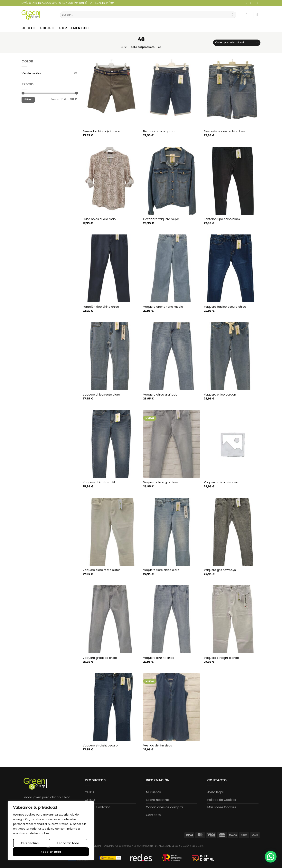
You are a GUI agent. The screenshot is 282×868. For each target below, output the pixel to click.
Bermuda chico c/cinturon (101, 131)
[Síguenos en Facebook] (247, 3)
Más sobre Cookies (222, 807)
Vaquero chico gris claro (161, 482)
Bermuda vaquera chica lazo (224, 131)
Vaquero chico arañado (160, 395)
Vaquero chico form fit (99, 482)
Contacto (153, 815)
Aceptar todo (51, 852)
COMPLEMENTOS (74, 28)
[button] (248, 15)
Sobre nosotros (158, 800)
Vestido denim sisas (158, 746)
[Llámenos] (258, 3)
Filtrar (28, 100)
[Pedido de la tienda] (237, 43)
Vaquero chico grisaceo (221, 482)
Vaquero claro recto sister (101, 570)
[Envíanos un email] (255, 3)
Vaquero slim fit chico (159, 658)
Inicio (124, 47)
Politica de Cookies (222, 800)
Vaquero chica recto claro (101, 395)
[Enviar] (233, 15)
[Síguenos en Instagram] (251, 3)
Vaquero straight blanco (221, 658)
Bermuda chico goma (159, 131)
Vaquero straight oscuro (100, 746)
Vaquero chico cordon (220, 395)
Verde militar (32, 73)
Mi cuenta (153, 792)
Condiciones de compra (164, 807)
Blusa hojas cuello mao (99, 219)
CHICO (47, 28)
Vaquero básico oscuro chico (225, 307)
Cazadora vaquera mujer (161, 219)
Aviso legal (215, 792)
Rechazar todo (68, 843)
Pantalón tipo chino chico (101, 307)
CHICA (28, 28)
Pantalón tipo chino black (222, 219)
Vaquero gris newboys (220, 570)
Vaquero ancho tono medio (163, 307)
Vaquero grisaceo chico (100, 658)
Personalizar (30, 843)
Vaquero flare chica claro (161, 570)
